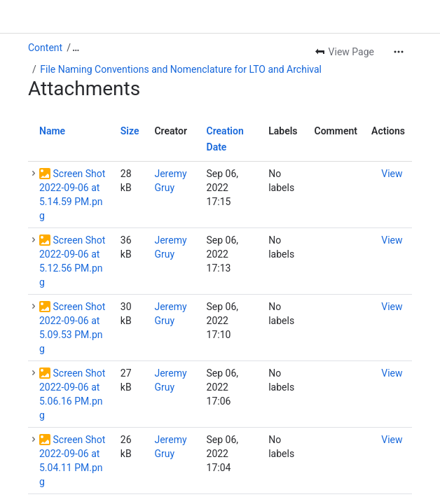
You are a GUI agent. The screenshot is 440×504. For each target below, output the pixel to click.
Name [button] (52, 131)
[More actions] (399, 52)
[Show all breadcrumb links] (76, 48)
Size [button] (130, 131)
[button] (34, 174)
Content (45, 48)
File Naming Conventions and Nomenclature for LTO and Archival (181, 69)
